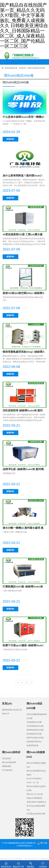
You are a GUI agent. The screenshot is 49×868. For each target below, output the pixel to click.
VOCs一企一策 (33, 782)
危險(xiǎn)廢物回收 (34, 798)
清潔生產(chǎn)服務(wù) (36, 802)
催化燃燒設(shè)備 (34, 734)
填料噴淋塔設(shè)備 (35, 730)
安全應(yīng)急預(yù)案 (36, 814)
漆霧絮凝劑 (7, 766)
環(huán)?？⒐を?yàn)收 (35, 794)
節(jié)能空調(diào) (34, 742)
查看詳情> (11, 139)
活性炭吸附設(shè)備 (35, 726)
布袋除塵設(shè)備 (34, 722)
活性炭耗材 (7, 758)
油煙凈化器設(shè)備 (35, 738)
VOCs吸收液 (7, 770)
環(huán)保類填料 (9, 762)
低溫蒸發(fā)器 (32, 745)
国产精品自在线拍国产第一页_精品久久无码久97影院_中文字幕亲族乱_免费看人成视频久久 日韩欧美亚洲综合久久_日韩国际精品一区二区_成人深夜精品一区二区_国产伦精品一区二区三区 (24, 26)
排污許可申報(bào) (34, 779)
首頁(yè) (22, 68)
